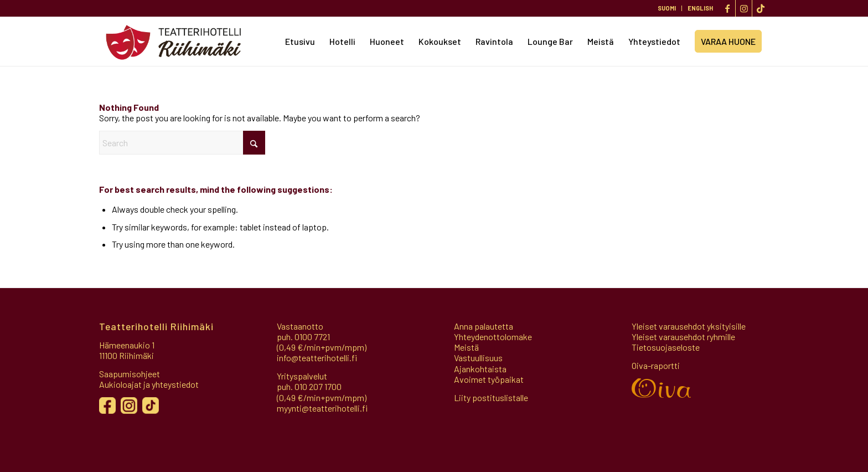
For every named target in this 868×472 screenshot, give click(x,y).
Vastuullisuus (478, 358)
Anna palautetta (484, 326)
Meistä (466, 347)
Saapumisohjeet (130, 374)
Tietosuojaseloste (666, 347)
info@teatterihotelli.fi (317, 358)
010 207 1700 (318, 386)
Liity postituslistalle (491, 397)
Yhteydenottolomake (493, 337)
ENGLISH (700, 8)
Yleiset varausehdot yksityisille (689, 326)
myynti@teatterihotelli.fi (322, 408)
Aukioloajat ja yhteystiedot (149, 384)
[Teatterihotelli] (174, 42)
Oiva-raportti (656, 365)
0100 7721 (312, 337)
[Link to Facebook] (727, 8)
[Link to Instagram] (744, 8)
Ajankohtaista (480, 369)
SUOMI (667, 8)
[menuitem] (667, 8)
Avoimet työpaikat (489, 379)
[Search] (182, 143)
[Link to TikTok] (761, 8)
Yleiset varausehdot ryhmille (683, 337)
